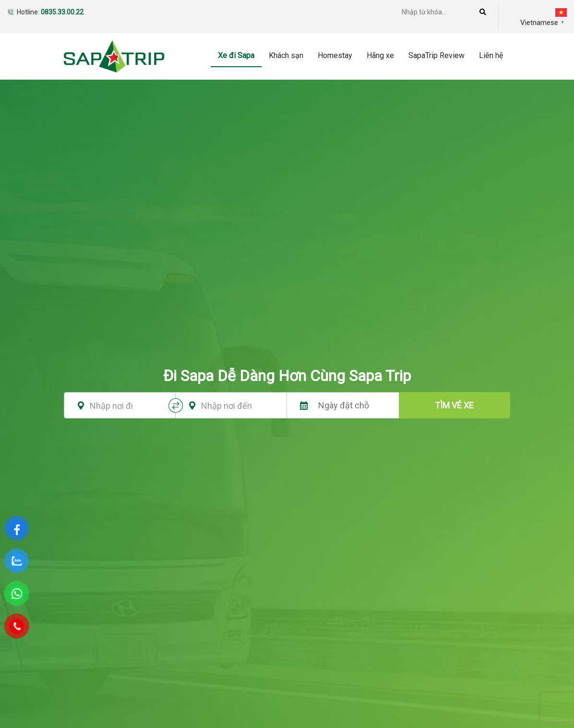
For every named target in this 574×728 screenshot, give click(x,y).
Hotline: (50, 12)
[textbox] (123, 406)
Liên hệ (491, 55)
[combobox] (123, 405)
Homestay (335, 55)
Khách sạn (286, 55)
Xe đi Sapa (236, 55)
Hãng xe (380, 55)
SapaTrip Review (436, 55)
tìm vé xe (454, 405)
